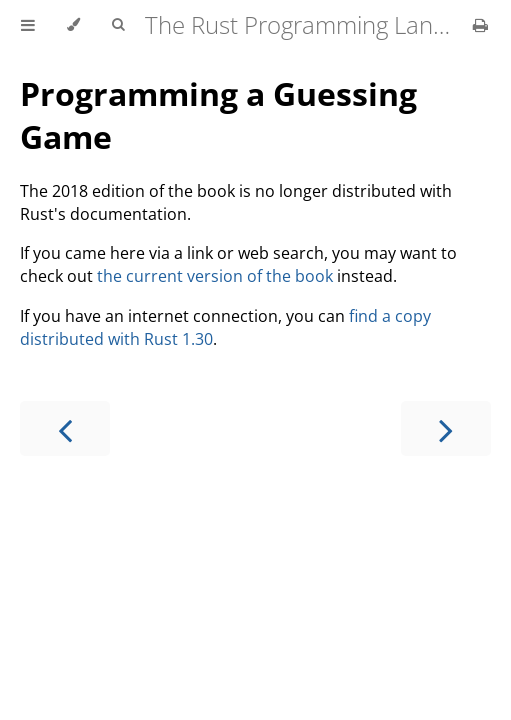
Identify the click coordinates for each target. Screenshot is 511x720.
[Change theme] (73, 25)
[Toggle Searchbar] (118, 25)
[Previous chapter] (65, 428)
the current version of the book (215, 276)
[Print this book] (480, 25)
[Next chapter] (446, 428)
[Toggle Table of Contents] (28, 25)
